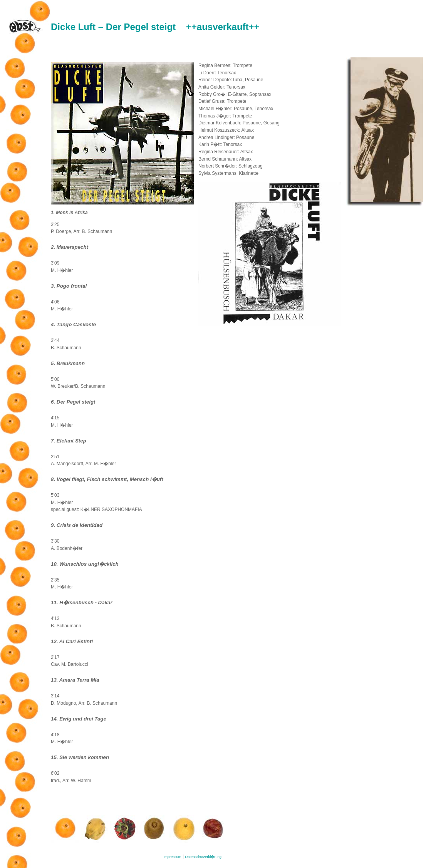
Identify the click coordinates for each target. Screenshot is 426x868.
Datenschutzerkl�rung (203, 857)
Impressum (173, 857)
